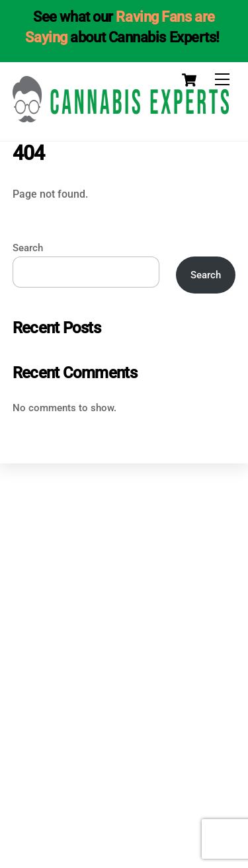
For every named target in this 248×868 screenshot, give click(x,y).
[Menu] (222, 80)
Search (28, 248)
